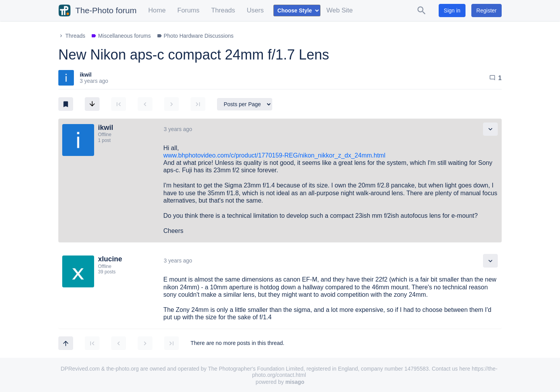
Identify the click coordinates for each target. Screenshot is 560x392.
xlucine (110, 259)
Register (486, 10)
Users (255, 10)
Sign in (452, 10)
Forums (188, 10)
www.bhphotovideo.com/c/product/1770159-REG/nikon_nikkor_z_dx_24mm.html (274, 155)
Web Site (339, 10)
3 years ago (178, 129)
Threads (223, 10)
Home (157, 10)
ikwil (86, 75)
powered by (280, 382)
